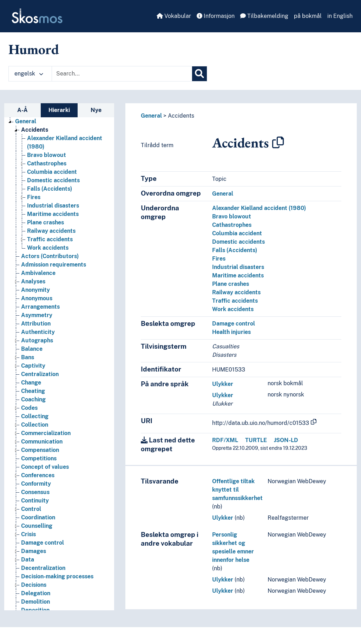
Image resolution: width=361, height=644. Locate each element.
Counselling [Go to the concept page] (37, 526)
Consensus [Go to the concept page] (35, 492)
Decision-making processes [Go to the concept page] (57, 576)
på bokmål (308, 16)
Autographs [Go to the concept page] (37, 340)
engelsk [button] (29, 74)
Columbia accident (237, 233)
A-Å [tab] (22, 110)
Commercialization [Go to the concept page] (46, 433)
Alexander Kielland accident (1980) (259, 208)
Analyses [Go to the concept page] (33, 281)
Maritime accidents (238, 275)
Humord (34, 49)
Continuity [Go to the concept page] (35, 501)
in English (340, 16)
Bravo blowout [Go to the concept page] (47, 155)
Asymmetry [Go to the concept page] (37, 315)
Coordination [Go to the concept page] (38, 517)
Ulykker (223, 384)
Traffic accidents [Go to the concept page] (50, 239)
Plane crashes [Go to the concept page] (45, 222)
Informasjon (216, 16)
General (151, 116)
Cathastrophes (232, 225)
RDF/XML (225, 440)
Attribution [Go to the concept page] (36, 324)
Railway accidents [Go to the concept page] (51, 231)
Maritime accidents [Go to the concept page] (53, 214)
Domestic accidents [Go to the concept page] (53, 180)
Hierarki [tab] (59, 110)
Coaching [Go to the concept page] (33, 399)
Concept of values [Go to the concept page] (45, 467)
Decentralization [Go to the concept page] (43, 568)
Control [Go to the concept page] (31, 509)
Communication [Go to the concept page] (42, 442)
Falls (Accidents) (235, 250)
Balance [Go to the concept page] (32, 349)
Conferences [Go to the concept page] (38, 475)
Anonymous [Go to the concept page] (37, 298)
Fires (219, 259)
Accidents (181, 116)
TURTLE (256, 440)
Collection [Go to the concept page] (35, 425)
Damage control (234, 324)
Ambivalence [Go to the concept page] (38, 273)
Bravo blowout (232, 216)
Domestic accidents (238, 242)
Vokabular (174, 16)
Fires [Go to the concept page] (34, 197)
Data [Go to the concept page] (28, 560)
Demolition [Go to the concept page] (35, 602)
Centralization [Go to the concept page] (40, 374)
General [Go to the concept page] (26, 121)
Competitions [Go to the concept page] (39, 458)
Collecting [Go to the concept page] (35, 416)
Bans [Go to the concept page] (28, 357)
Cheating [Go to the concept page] (33, 391)
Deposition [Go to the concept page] (35, 610)
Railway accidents (236, 292)
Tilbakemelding (264, 16)
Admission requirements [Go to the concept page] (54, 265)
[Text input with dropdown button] (122, 74)
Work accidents (233, 309)
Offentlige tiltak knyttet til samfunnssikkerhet (237, 490)
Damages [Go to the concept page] (34, 551)
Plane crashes (231, 284)
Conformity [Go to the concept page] (36, 484)
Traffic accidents (235, 301)
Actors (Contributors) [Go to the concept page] (50, 256)
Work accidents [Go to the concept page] (48, 248)
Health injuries (231, 332)
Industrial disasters (238, 267)
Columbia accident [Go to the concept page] (52, 172)
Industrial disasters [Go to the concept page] (53, 206)
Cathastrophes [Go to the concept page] (47, 163)
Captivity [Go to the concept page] (33, 366)
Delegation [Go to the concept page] (36, 593)
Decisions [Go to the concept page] (34, 585)
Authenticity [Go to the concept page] (38, 332)
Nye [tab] (96, 110)
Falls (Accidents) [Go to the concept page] (50, 189)
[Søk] (199, 74)
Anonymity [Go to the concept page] (35, 290)
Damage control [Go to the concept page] (42, 543)
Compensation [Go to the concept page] (40, 450)
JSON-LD (286, 440)
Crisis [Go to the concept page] (28, 534)
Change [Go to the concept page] (31, 383)
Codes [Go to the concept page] (29, 408)
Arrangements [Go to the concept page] (40, 307)
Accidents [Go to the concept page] (35, 130)
